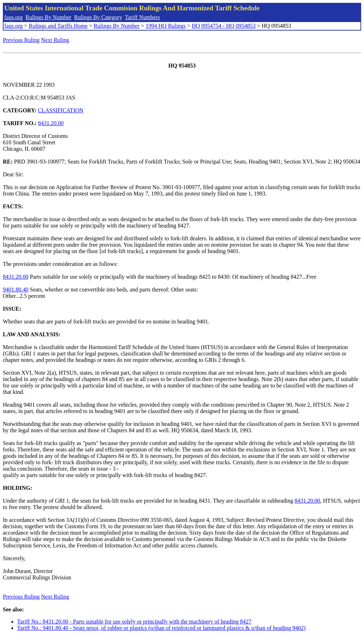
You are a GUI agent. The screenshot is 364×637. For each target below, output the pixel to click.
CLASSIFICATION (61, 110)
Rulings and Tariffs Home (58, 26)
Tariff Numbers (142, 17)
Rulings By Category (98, 17)
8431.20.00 (51, 123)
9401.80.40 (16, 290)
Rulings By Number (49, 17)
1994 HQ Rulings (166, 26)
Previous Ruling (21, 40)
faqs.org (14, 17)
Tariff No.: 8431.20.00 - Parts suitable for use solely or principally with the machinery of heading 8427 (134, 622)
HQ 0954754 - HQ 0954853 (224, 26)
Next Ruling (55, 40)
